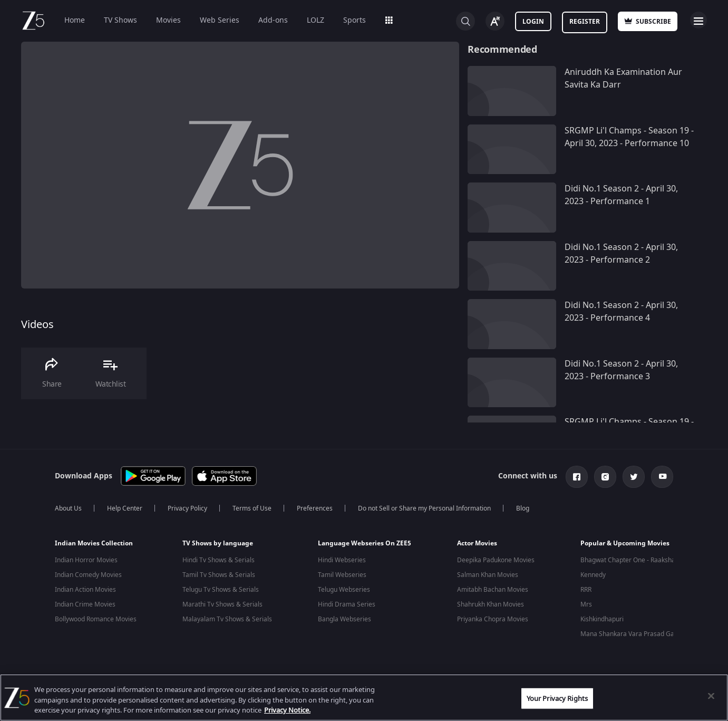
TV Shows (120, 20)
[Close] (711, 696)
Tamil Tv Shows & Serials (219, 575)
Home (75, 20)
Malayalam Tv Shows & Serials (227, 619)
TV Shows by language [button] (218, 543)
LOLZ (316, 20)
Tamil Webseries (342, 575)
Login (533, 22)
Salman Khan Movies (488, 575)
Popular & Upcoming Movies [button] (625, 543)
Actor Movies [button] (477, 543)
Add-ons (273, 20)
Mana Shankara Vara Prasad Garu (630, 634)
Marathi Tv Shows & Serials (222, 604)
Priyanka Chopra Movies (493, 619)
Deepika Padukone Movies (496, 560)
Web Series (220, 20)
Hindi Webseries (342, 560)
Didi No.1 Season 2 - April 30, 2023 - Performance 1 (621, 195)
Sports (355, 20)
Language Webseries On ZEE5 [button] (365, 543)
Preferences (315, 508)
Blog (523, 508)
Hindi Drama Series (347, 604)
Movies (168, 20)
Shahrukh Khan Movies (491, 604)
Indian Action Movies (85, 590)
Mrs (586, 604)
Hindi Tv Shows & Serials (219, 560)
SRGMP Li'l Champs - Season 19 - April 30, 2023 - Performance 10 (629, 137)
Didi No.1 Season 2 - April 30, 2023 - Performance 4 (621, 312)
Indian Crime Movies (85, 604)
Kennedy (593, 575)
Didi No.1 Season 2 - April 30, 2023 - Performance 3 (621, 370)
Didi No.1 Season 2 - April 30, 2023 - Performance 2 (621, 254)
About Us (68, 508)
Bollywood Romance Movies (96, 619)
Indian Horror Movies (86, 560)
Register (585, 22)
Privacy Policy (187, 508)
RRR (586, 590)
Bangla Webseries (344, 619)
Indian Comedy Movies (88, 575)
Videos (37, 325)
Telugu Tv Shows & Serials (221, 590)
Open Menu (698, 20)
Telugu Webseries (344, 590)
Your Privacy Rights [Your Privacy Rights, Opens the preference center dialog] (557, 698)
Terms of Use (252, 508)
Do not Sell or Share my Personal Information (424, 508)
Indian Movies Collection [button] (94, 543)
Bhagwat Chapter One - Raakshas (629, 560)
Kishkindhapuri (602, 619)
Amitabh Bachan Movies (493, 590)
